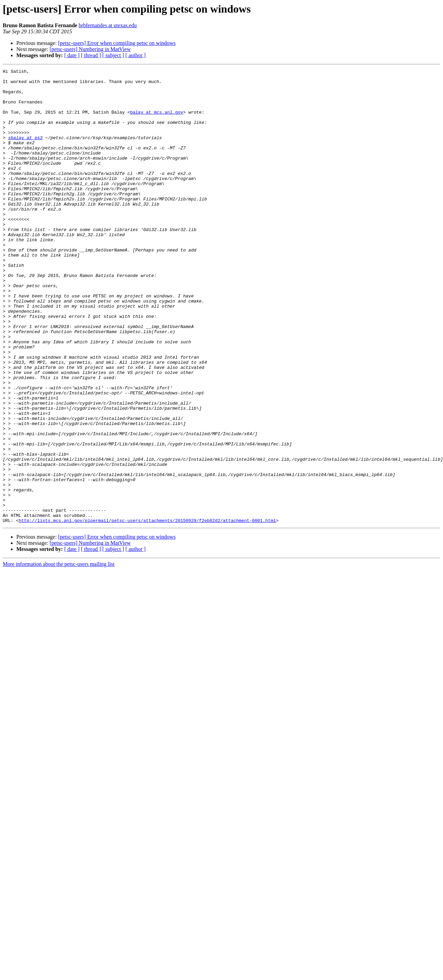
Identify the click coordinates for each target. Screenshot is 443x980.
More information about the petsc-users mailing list (59, 655)
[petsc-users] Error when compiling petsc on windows (117, 43)
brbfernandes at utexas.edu (108, 25)
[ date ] (72, 55)
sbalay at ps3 (25, 152)
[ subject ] (113, 55)
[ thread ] (91, 55)
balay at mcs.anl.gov (156, 121)
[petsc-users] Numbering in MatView (90, 49)
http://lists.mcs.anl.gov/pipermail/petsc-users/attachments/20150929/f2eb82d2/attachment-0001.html (147, 611)
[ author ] (136, 55)
